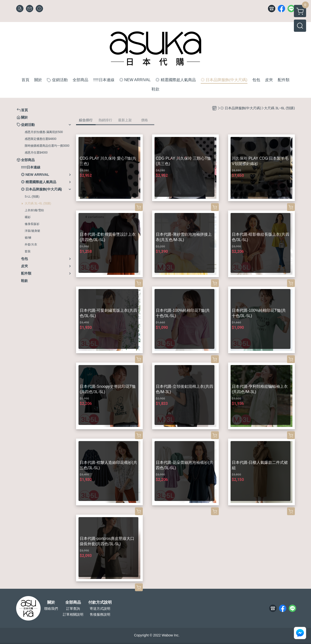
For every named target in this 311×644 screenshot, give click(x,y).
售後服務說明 (100, 614)
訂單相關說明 (73, 614)
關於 (51, 602)
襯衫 (28, 217)
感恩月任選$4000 (36, 153)
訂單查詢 (73, 609)
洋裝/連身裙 (32, 231)
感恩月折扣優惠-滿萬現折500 (44, 132)
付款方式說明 (100, 602)
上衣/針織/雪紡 (34, 210)
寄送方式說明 (100, 609)
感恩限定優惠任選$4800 (40, 139)
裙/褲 (28, 238)
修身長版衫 (32, 224)
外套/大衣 (31, 244)
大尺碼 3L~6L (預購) (38, 203)
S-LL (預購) (32, 197)
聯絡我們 (51, 609)
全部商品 (73, 602)
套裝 (28, 251)
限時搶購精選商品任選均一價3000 (47, 146)
